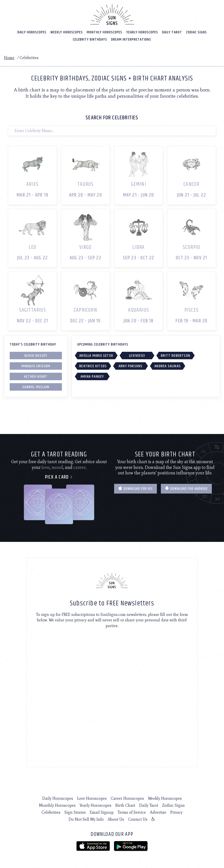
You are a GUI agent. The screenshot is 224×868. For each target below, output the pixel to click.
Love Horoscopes (92, 798)
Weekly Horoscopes (67, 32)
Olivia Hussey (36, 356)
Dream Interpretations (131, 39)
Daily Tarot (172, 32)
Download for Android (186, 489)
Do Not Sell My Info (86, 819)
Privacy (176, 812)
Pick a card (59, 477)
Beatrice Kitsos (93, 366)
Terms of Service (132, 812)
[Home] (112, 14)
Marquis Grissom (36, 366)
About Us (116, 819)
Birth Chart (125, 805)
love (45, 467)
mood (57, 467)
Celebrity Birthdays (90, 39)
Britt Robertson (176, 356)
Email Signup (102, 812)
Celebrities (51, 812)
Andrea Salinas (168, 366)
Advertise (158, 812)
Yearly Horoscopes (142, 32)
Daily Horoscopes (32, 32)
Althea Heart (36, 377)
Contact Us (138, 819)
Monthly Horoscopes (105, 32)
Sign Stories (75, 812)
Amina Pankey (92, 377)
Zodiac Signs (196, 32)
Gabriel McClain (36, 387)
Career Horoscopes (127, 798)
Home (9, 58)
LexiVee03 (137, 356)
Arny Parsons (131, 366)
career (79, 467)
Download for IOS (135, 489)
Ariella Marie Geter (96, 356)
